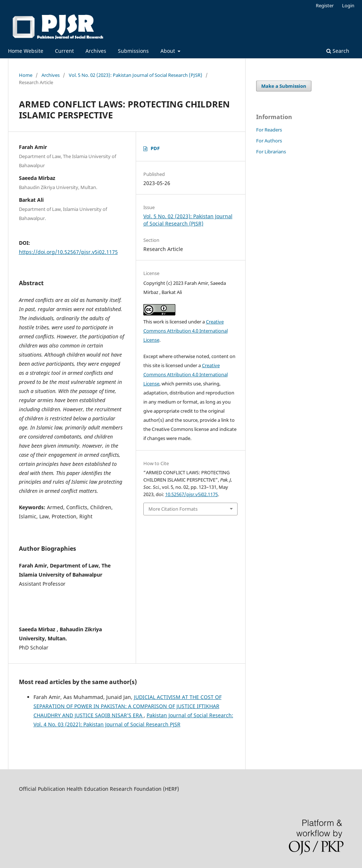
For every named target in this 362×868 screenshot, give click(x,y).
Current (64, 51)
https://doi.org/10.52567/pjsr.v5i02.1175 (68, 252)
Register (325, 5)
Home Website (26, 51)
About (168, 51)
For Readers (269, 130)
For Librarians (271, 152)
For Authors (269, 141)
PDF (155, 148)
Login (348, 5)
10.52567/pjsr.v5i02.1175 (192, 494)
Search (338, 51)
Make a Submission (284, 86)
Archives (96, 51)
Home (26, 75)
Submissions (133, 51)
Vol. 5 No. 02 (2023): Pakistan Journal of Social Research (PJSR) (136, 75)
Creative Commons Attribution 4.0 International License (186, 331)
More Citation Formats (173, 509)
